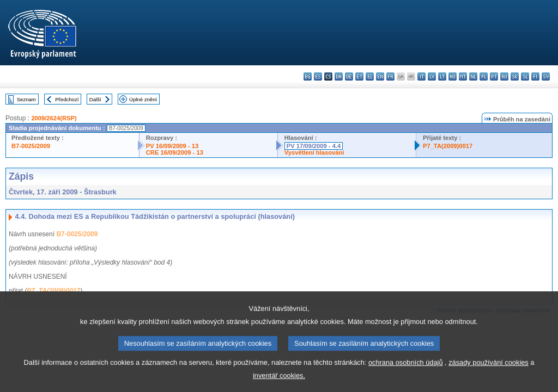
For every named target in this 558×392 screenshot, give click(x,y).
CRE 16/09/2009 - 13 (175, 152)
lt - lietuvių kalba (442, 76)
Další (95, 99)
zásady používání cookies (489, 373)
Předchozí (67, 99)
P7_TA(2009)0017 (448, 146)
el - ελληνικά (370, 76)
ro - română (504, 76)
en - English (380, 76)
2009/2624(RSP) (54, 118)
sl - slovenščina (525, 76)
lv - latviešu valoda (432, 76)
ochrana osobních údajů (406, 373)
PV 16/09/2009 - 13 (172, 146)
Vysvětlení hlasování (314, 152)
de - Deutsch (349, 76)
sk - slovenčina (515, 76)
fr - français (390, 76)
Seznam (26, 99)
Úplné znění (143, 99)
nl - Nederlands (473, 76)
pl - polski (484, 76)
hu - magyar (453, 76)
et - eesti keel (359, 76)
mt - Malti (463, 76)
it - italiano (421, 76)
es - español (318, 76)
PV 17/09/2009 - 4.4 (314, 146)
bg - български (308, 76)
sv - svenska (546, 76)
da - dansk (339, 76)
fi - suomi (535, 76)
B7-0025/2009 (31, 146)
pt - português (494, 76)
